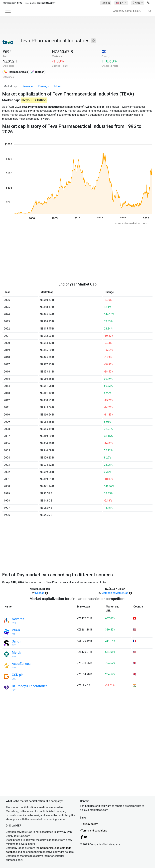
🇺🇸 (120, 3)
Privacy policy (90, 824)
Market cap (10, 86)
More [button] (57, 86)
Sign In (106, 3)
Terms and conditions (94, 831)
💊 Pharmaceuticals (16, 72)
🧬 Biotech (38, 72)
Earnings (43, 86)
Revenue (28, 86)
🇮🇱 (104, 52)
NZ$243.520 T (48, 3)
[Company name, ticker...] (132, 11)
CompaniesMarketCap (115, 593)
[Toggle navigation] (8, 11)
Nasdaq (40, 593)
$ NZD (137, 3)
